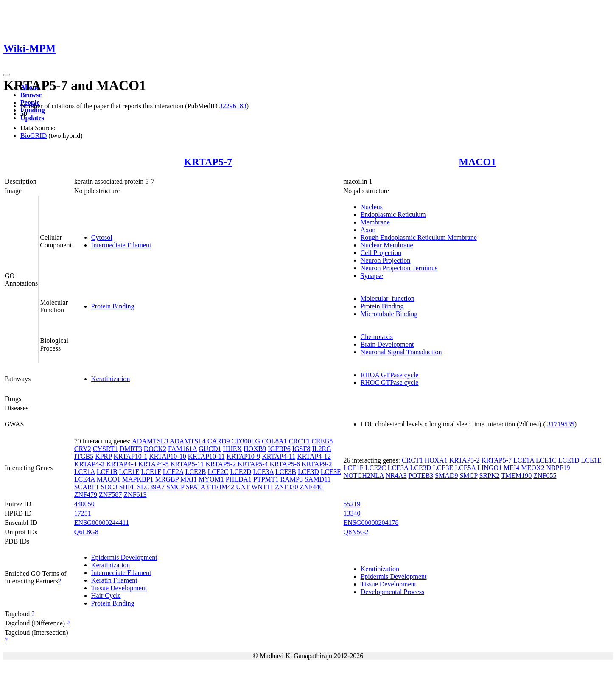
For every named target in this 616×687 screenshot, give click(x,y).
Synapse (372, 276)
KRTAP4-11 (279, 456)
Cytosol (102, 237)
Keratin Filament (114, 580)
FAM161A (182, 449)
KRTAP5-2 (221, 464)
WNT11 (262, 487)
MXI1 (189, 479)
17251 (83, 513)
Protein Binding (113, 306)
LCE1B (107, 472)
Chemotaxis (377, 337)
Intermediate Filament (121, 245)
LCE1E (129, 472)
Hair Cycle (106, 596)
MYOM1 (211, 479)
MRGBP (167, 479)
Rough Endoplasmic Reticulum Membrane (419, 237)
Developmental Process (393, 592)
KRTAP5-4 (253, 464)
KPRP (103, 456)
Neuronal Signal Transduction (401, 352)
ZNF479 (86, 495)
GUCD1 (210, 449)
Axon (368, 230)
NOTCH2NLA (364, 475)
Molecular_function (388, 299)
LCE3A (263, 472)
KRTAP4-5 (154, 464)
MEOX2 (533, 468)
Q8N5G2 (356, 532)
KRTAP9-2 (317, 464)
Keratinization (111, 379)
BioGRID (34, 136)
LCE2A (173, 472)
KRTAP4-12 (314, 456)
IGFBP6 (279, 449)
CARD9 (218, 441)
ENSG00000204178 (371, 523)
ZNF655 (545, 475)
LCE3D (308, 472)
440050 (84, 504)
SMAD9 (446, 475)
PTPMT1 (266, 479)
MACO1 (477, 162)
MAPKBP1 (138, 479)
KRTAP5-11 (187, 464)
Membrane (375, 222)
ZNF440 (311, 487)
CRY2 (83, 449)
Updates (32, 118)
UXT (243, 487)
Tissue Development (119, 588)
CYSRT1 (105, 449)
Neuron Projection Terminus (399, 268)
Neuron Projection (386, 260)
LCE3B (286, 472)
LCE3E (331, 472)
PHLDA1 (239, 479)
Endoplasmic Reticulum (393, 215)
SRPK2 (490, 475)
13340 (352, 513)
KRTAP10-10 (168, 456)
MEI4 (511, 468)
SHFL (127, 487)
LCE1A (85, 472)
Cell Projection (381, 253)
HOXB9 (255, 449)
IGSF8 (301, 449)
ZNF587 (110, 495)
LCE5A (465, 468)
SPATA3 (197, 487)
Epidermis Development (124, 557)
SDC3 (109, 487)
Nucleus (372, 207)
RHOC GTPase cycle (390, 383)
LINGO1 (490, 468)
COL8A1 (274, 441)
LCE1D (569, 460)
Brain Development (387, 344)
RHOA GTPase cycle (390, 375)
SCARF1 (87, 487)
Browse (31, 95)
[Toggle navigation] (7, 75)
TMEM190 (516, 475)
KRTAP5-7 (208, 162)
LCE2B (196, 472)
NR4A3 (396, 475)
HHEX (232, 449)
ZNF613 (135, 495)
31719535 (561, 424)
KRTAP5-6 (285, 464)
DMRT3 (130, 449)
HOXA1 (436, 460)
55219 (352, 504)
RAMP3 (292, 479)
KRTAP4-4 (121, 464)
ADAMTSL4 (188, 441)
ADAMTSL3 (150, 441)
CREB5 (322, 441)
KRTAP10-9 (244, 456)
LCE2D (241, 472)
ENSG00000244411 (102, 523)
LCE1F (151, 472)
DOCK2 (155, 449)
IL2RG (321, 449)
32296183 (233, 106)
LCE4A (85, 479)
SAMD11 (318, 479)
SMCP (175, 487)
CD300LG (246, 441)
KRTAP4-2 (90, 464)
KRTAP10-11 (206, 456)
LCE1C (546, 460)
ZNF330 (286, 487)
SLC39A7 (151, 487)
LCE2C (218, 472)
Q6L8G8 (86, 532)
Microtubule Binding (389, 314)
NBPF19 (558, 468)
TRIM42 (222, 487)
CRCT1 (300, 441)
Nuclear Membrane (387, 245)
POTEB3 (421, 475)
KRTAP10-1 (131, 456)
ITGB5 (84, 456)
